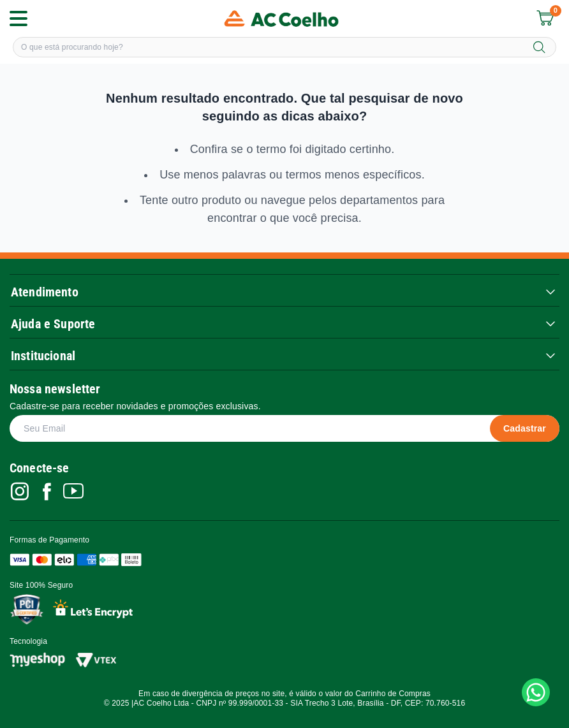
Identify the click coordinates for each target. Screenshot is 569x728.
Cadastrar (525, 428)
